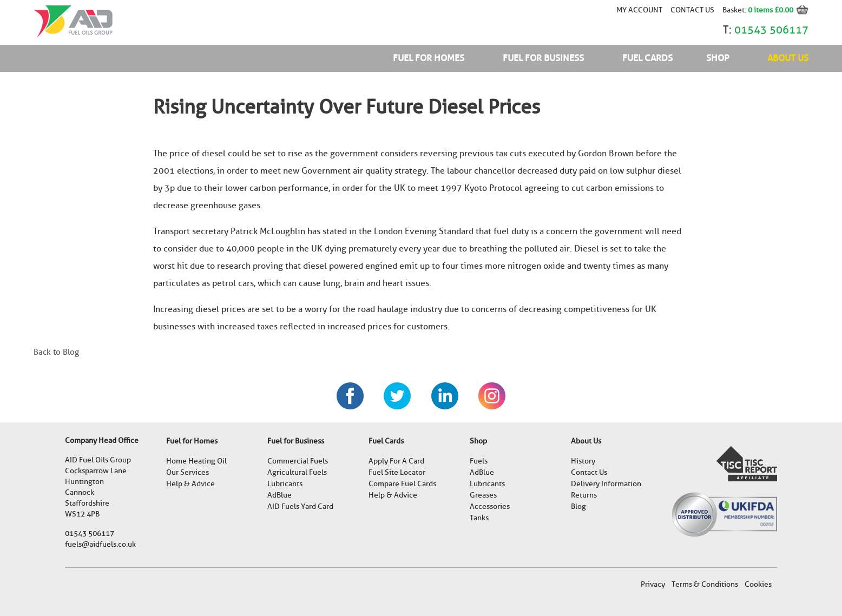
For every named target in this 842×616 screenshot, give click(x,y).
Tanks (479, 518)
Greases (483, 495)
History (583, 461)
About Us (788, 58)
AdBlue (279, 495)
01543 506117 (771, 30)
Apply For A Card (396, 461)
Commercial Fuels (298, 461)
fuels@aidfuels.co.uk (100, 544)
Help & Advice (190, 484)
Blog (578, 506)
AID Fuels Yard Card (300, 506)
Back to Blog (56, 352)
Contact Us (692, 10)
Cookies (758, 584)
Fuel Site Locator (397, 472)
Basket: (735, 10)
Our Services (188, 472)
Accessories (490, 506)
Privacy (653, 584)
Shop (718, 58)
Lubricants (285, 484)
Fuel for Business (543, 58)
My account (639, 10)
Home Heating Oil (196, 461)
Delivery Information (606, 484)
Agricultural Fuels (297, 472)
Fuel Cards (647, 58)
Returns (584, 495)
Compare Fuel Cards (402, 484)
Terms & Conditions (705, 584)
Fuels (479, 461)
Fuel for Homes (429, 58)
